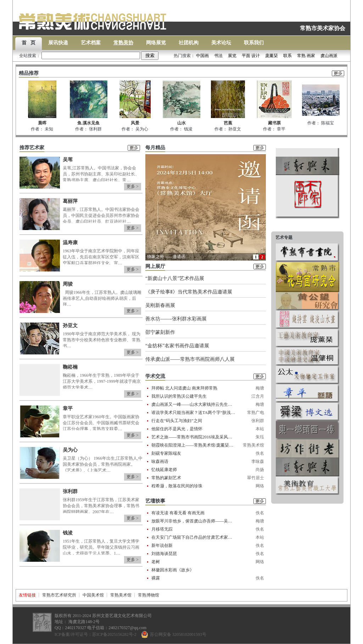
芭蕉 (228, 123)
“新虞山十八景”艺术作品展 (175, 278)
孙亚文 (70, 326)
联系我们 (254, 43)
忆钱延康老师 (164, 470)
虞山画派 (329, 56)
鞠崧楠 (70, 367)
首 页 (29, 43)
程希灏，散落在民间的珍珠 (177, 486)
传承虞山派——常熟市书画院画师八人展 (190, 359)
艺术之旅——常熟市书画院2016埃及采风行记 (194, 437)
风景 (135, 123)
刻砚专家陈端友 (166, 453)
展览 (232, 56)
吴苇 (68, 160)
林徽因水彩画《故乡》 (173, 570)
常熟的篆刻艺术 (166, 478)
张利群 (70, 491)
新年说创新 (162, 545)
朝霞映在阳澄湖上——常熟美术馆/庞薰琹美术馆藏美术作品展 (194, 445)
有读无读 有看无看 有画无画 (178, 513)
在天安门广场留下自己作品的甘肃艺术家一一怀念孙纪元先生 (194, 537)
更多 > (133, 186)
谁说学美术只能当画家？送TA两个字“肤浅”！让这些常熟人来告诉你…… (194, 413)
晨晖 (42, 123)
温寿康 (70, 243)
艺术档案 (91, 43)
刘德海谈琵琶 (164, 554)
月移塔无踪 (162, 529)
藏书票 (274, 123)
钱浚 (68, 533)
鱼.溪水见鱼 (88, 123)
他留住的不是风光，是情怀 (177, 429)
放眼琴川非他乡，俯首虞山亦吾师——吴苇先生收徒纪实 (194, 521)
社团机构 (189, 43)
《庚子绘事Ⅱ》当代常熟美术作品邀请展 (189, 292)
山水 (181, 123)
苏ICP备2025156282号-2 (114, 634)
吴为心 (70, 450)
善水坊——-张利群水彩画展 (176, 319)
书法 (218, 56)
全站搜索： (80, 56)
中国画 (202, 56)
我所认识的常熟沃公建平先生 (179, 396)
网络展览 (156, 43)
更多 (338, 74)
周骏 (68, 284)
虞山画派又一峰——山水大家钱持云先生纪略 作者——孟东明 (194, 404)
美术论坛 (221, 43)
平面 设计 (251, 56)
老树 (156, 562)
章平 (68, 408)
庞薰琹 (272, 56)
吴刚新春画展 (160, 305)
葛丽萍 (70, 201)
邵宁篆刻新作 (160, 332)
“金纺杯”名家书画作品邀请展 (177, 346)
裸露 (156, 578)
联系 (287, 56)
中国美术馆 (93, 595)
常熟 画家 (306, 56)
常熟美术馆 (121, 595)
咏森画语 (160, 461)
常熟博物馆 (149, 595)
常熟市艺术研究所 (59, 595)
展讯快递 (58, 43)
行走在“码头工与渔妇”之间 (177, 421)
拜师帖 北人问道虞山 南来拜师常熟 (184, 388)
